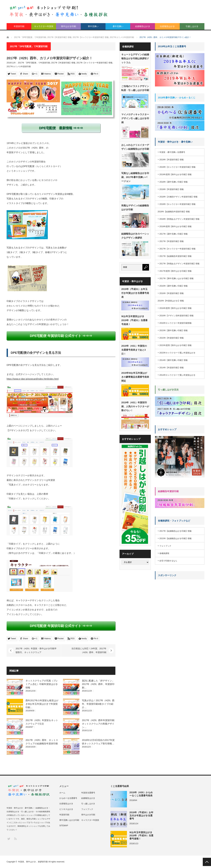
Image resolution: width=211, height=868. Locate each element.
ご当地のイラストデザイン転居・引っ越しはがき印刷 (135, 88)
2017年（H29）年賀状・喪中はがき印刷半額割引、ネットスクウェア (36, 650)
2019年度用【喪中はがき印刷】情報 (175, 174)
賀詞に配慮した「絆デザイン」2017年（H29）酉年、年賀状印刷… (98, 684)
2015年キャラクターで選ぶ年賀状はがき (177, 353)
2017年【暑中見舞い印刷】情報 (173, 234)
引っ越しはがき (88, 804)
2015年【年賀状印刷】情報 (172, 338)
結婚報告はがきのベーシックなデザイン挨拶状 (135, 236)
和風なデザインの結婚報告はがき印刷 (135, 208)
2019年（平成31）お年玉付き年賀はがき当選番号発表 (135, 293)
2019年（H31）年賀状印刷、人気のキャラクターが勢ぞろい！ (135, 406)
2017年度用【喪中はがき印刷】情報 (175, 271)
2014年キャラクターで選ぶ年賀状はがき (177, 375)
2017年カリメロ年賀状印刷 (19, 67)
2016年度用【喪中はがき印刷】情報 (175, 308)
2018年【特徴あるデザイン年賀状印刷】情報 (179, 219)
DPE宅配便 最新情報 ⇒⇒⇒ (61, 128)
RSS (15, 839)
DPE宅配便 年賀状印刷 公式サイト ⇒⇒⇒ (61, 336)
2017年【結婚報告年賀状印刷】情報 (175, 256)
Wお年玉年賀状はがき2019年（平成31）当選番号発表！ (134, 320)
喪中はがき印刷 (68, 26)
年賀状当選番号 (88, 793)
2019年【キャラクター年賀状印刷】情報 (177, 167)
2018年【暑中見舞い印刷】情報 (173, 182)
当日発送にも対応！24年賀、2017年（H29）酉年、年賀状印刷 (89, 650)
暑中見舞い (118, 26)
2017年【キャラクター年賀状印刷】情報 (95, 63)
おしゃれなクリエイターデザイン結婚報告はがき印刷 (135, 147)
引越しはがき (192, 26)
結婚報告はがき (143, 26)
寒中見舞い (93, 26)
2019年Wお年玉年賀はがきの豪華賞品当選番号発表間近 (135, 377)
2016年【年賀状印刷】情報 (172, 293)
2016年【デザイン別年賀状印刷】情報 (176, 316)
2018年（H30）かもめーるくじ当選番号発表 (141, 794)
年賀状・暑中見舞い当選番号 (172, 152)
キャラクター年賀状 (44, 26)
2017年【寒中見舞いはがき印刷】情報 (176, 278)
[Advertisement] (180, 603)
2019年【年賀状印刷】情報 (172, 160)
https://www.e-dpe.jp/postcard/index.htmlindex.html (33, 379)
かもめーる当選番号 (68, 798)
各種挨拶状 (164, 553)
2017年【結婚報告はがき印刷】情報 (175, 531)
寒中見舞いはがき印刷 (69, 820)
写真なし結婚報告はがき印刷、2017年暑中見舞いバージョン (135, 177)
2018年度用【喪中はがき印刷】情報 (175, 226)
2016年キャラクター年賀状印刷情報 (175, 323)
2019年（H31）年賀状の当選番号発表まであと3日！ (134, 350)
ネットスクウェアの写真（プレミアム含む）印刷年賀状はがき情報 (42, 684)
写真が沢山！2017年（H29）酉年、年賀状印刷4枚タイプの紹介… (98, 704)
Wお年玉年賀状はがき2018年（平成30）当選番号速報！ (141, 835)
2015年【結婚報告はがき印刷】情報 (175, 538)
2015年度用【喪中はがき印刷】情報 (175, 345)
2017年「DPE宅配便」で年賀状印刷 (34, 63)
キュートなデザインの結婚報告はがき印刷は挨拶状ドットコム (135, 58)
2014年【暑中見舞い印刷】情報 (173, 360)
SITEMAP (64, 826)
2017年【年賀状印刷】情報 (63, 63)
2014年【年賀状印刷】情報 (172, 368)
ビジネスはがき (66, 809)
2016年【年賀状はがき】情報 (171, 301)
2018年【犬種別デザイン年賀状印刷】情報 (178, 197)
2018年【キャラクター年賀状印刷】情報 (177, 204)
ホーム (62, 793)
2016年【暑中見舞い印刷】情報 (173, 286)
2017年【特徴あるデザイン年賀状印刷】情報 (179, 264)
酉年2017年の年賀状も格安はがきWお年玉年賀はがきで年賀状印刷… (42, 704)
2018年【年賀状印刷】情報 (172, 189)
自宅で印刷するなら (168, 561)
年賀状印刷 (19, 26)
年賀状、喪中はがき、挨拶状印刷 (33, 862)
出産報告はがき (167, 26)
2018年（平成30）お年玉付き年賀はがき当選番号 (141, 816)
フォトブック (165, 546)
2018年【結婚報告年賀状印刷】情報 (174, 212)
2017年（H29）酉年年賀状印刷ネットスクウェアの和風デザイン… (98, 724)
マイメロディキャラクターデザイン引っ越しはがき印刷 (135, 118)
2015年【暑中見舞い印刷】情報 (173, 330)
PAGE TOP (207, 862)
